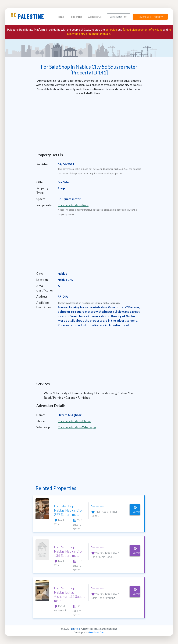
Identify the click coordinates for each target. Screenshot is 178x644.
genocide (111, 30)
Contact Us (95, 17)
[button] (119, 17)
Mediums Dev (97, 632)
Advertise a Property (150, 17)
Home (60, 17)
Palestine (27, 17)
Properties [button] (76, 17)
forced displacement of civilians (143, 30)
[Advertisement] (89, 123)
